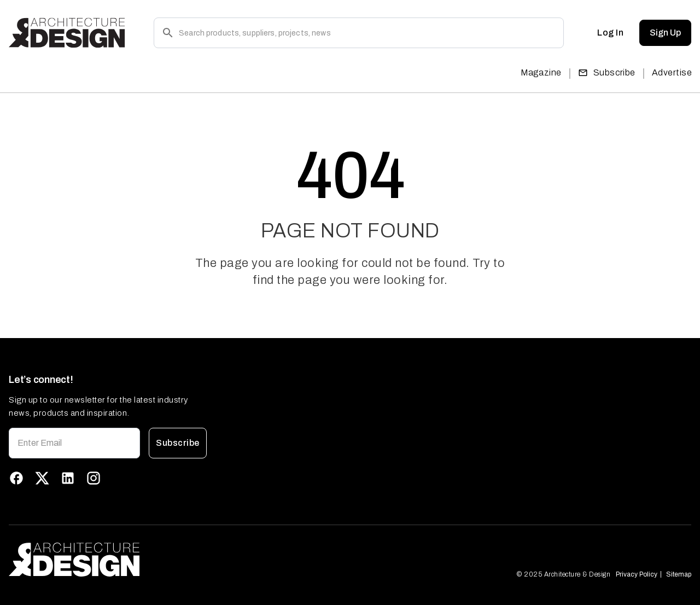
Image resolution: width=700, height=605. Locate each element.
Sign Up (665, 33)
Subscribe (607, 72)
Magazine (541, 72)
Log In (610, 33)
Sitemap (679, 574)
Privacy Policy (637, 574)
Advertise (672, 72)
